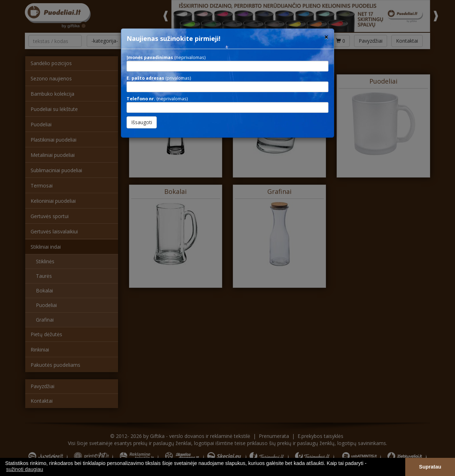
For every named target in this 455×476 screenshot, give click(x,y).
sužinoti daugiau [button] (25, 469)
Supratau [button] (430, 467)
